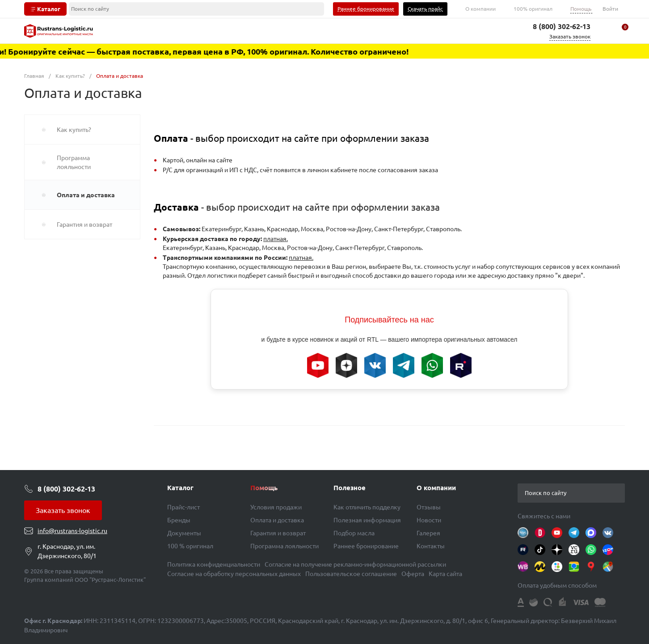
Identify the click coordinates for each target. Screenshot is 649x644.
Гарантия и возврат (278, 533)
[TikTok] (540, 550)
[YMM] (591, 567)
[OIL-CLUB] (523, 533)
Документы (184, 533)
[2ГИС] (574, 567)
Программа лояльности (284, 546)
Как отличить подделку (367, 507)
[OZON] (608, 550)
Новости (429, 520)
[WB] (523, 567)
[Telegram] (574, 533)
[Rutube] (523, 550)
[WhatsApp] (591, 550)
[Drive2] (540, 533)
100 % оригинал (190, 546)
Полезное (350, 488)
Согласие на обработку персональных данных (234, 574)
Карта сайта (445, 574)
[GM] (608, 567)
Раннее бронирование (366, 546)
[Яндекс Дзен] (557, 550)
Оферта (413, 574)
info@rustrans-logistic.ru (72, 531)
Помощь (581, 8)
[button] (618, 493)
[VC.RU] (574, 550)
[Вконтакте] (608, 533)
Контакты (431, 546)
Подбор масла (354, 533)
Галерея (428, 533)
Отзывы (429, 507)
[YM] (540, 567)
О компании (480, 9)
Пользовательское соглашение (351, 574)
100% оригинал (533, 9)
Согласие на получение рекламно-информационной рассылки (355, 564)
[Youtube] (557, 533)
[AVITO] (557, 567)
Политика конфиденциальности (214, 564)
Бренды (179, 520)
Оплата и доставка (277, 520)
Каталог (180, 488)
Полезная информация (367, 520)
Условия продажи (276, 507)
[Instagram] (591, 533)
